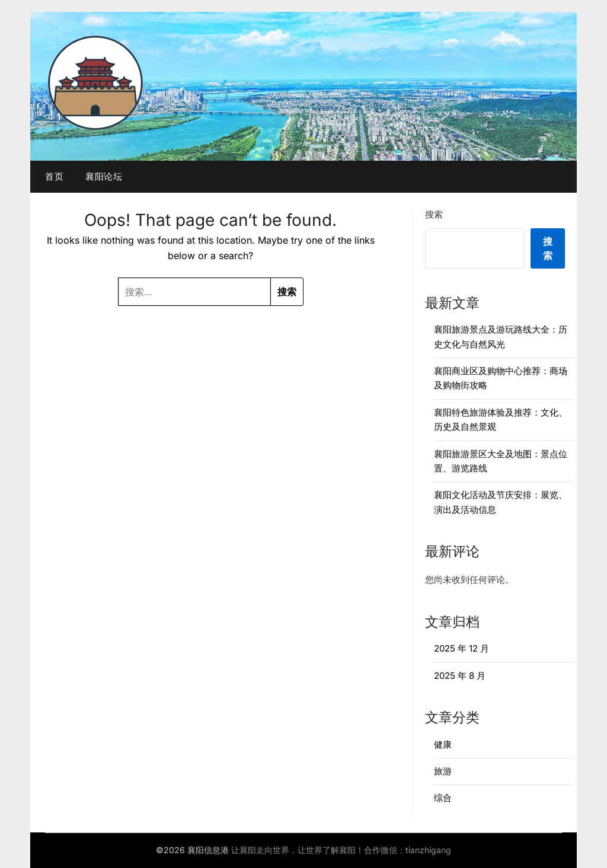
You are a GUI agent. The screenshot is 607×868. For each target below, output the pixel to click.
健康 (443, 744)
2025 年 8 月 (460, 676)
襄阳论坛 (104, 176)
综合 (443, 798)
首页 (54, 176)
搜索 (434, 214)
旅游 (443, 771)
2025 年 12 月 (461, 648)
